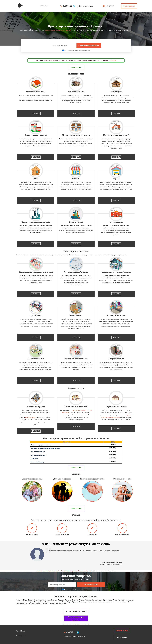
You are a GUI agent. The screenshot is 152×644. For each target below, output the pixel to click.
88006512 (67, 6)
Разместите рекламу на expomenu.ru (76, 618)
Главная (39, 571)
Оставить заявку (129, 6)
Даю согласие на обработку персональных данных (76, 50)
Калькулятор (108, 6)
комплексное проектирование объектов (58, 30)
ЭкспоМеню (20, 631)
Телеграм (113, 60)
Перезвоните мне (86, 6)
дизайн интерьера (30, 417)
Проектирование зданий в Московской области (76, 571)
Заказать (36, 114)
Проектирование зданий (51, 571)
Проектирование (21, 636)
